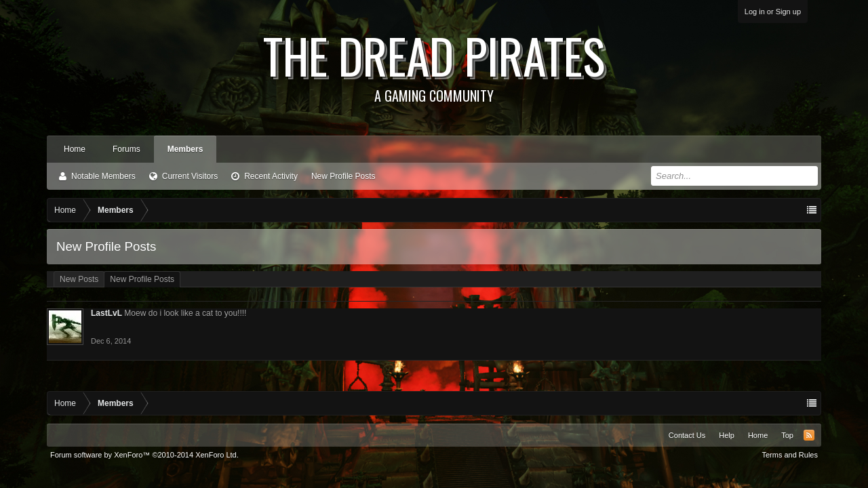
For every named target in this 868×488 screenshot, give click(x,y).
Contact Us (687, 435)
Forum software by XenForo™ (144, 455)
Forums (126, 149)
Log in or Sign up (773, 12)
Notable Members (103, 176)
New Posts (79, 279)
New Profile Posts (343, 176)
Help (727, 435)
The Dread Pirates (434, 63)
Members (185, 149)
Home (75, 149)
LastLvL (106, 313)
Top (787, 435)
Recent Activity (271, 176)
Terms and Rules (790, 455)
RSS (809, 435)
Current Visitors (190, 176)
